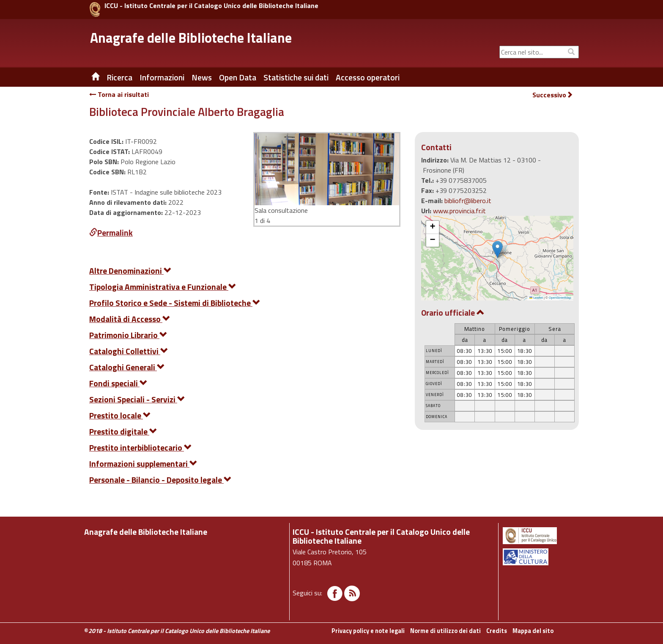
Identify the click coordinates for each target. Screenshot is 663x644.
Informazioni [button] (162, 77)
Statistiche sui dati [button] (296, 77)
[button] (497, 249)
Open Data (238, 77)
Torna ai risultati (119, 94)
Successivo (553, 95)
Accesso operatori (368, 77)
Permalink (111, 233)
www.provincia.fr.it (459, 211)
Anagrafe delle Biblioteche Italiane (191, 38)
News (202, 77)
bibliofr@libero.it (468, 201)
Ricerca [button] (119, 77)
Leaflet (536, 298)
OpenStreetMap (560, 298)
